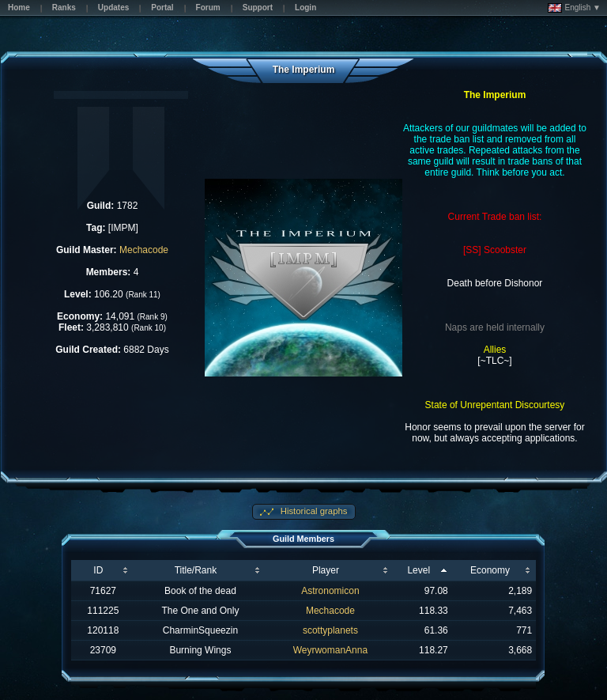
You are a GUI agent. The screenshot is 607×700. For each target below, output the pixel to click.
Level (418, 570)
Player (326, 570)
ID (98, 570)
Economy (490, 570)
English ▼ (574, 8)
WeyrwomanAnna (331, 650)
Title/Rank (196, 570)
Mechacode (144, 250)
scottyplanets (330, 630)
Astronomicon (330, 591)
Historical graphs (313, 511)
